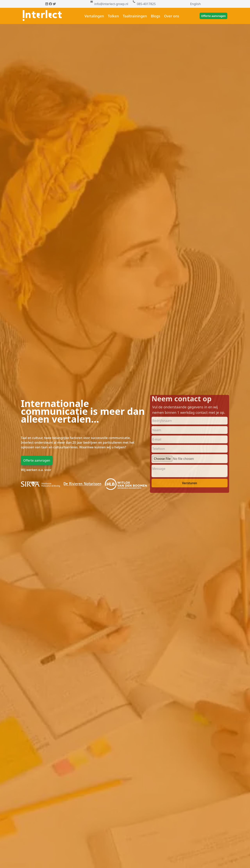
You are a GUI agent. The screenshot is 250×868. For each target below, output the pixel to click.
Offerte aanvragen (213, 16)
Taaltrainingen (135, 16)
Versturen (190, 483)
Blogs (155, 16)
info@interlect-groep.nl (111, 4)
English (195, 4)
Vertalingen (94, 16)
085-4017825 (146, 4)
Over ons (172, 16)
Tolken (113, 16)
